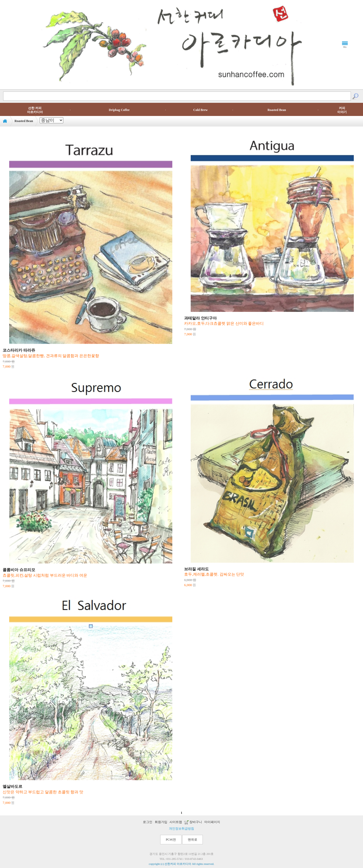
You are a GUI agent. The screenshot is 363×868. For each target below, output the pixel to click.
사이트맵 (176, 822)
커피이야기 (342, 110)
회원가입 (161, 822)
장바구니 (193, 822)
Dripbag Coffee (119, 110)
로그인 (148, 822)
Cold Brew (201, 110)
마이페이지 (212, 822)
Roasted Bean (277, 110)
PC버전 (171, 840)
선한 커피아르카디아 (35, 110)
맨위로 (193, 840)
